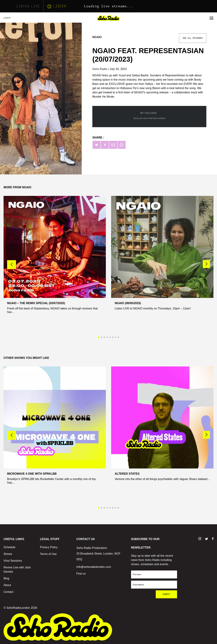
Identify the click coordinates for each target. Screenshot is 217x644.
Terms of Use (48, 554)
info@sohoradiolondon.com (94, 567)
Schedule (10, 547)
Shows (8, 554)
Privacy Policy (49, 547)
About (7, 585)
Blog (6, 578)
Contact (8, 592)
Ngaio (97, 37)
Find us (81, 574)
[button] (206, 264)
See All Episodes (193, 38)
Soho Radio (100, 69)
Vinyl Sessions (13, 561)
